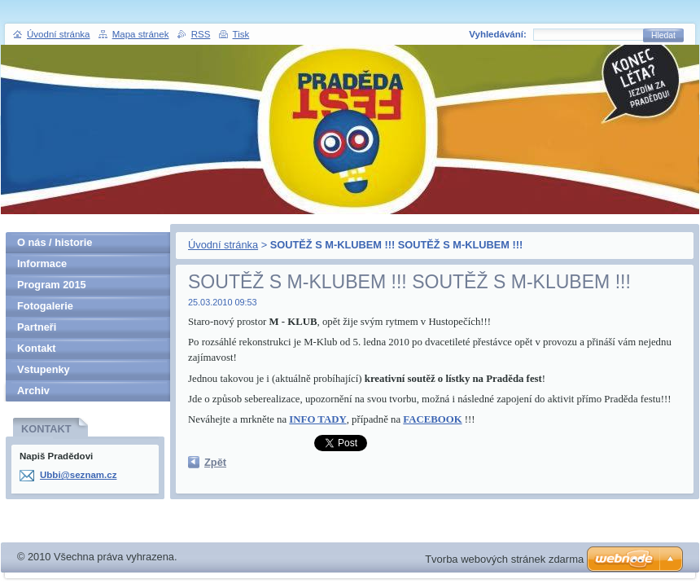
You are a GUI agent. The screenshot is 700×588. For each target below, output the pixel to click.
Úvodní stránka (223, 245)
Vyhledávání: (498, 34)
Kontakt (37, 348)
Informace (42, 263)
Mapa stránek (141, 34)
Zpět (215, 462)
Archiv (33, 391)
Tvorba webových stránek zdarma (504, 559)
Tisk (241, 34)
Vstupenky (44, 369)
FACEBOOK (432, 419)
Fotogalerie (45, 306)
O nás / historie (55, 242)
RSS (201, 34)
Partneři (37, 327)
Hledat (663, 35)
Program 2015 (52, 285)
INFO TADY (317, 419)
